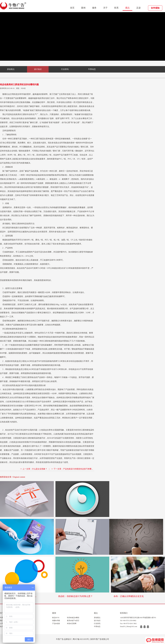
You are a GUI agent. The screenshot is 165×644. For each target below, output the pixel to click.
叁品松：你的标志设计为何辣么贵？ (75, 596)
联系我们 (124, 613)
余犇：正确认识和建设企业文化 (129, 596)
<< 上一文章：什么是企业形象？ (34, 469)
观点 (127, 8)
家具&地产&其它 (73, 621)
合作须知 (155, 8)
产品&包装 (56, 624)
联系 (116, 8)
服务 (94, 8)
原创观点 (11, 69)
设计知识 (38, 69)
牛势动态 (92, 69)
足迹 (138, 8)
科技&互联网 (72, 624)
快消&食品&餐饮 (73, 618)
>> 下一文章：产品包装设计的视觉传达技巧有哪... (72, 469)
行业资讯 (65, 69)
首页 (72, 8)
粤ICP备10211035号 (81, 639)
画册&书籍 (56, 621)
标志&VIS (56, 618)
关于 (105, 8)
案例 (83, 8)
